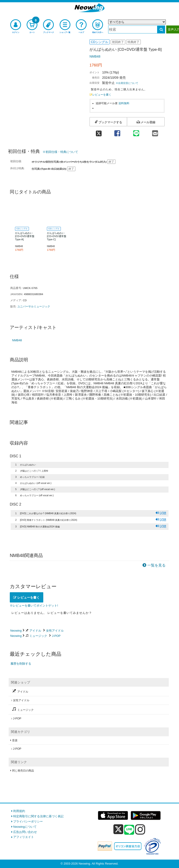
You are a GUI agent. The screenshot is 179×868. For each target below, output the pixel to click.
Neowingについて (25, 827)
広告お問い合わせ (25, 832)
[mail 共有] (155, 132)
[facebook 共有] (117, 132)
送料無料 (124, 103)
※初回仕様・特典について (60, 152)
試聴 (161, 513)
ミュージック (38, 636)
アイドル (35, 631)
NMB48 (95, 56)
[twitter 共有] (99, 132)
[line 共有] (136, 132)
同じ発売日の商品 (23, 771)
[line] (129, 830)
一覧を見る (156, 565)
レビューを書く (100, 95)
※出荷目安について (127, 83)
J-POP (56, 636)
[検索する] (161, 29)
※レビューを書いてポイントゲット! (34, 606)
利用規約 (19, 811)
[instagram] (140, 829)
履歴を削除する (21, 664)
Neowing (16, 631)
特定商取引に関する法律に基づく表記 (38, 816)
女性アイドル (55, 631)
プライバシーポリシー (28, 821)
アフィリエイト (24, 837)
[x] (118, 829)
